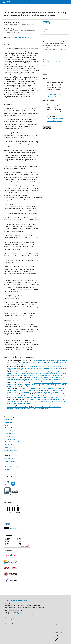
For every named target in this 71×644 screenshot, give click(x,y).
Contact (6, 425)
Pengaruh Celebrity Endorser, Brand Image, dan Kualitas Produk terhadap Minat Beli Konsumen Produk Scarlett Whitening (37, 362)
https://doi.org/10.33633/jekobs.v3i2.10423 (20, 38)
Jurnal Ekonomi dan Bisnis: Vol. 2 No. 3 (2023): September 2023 (33, 381)
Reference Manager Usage (12, 467)
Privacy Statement (9, 447)
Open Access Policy (10, 439)
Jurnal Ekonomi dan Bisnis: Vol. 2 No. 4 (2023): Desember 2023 (39, 392)
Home (5, 7)
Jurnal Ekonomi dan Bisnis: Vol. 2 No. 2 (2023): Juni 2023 (49, 375)
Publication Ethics (9, 436)
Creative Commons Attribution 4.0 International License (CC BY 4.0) (55, 94)
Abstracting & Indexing (11, 450)
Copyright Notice (9, 445)
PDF (47, 23)
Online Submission (9, 458)
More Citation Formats (51, 53)
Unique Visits (7, 453)
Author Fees (7, 470)
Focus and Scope (9, 431)
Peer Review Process (10, 434)
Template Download (10, 461)
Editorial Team (8, 420)
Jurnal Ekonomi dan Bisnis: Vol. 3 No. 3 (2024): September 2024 (33, 409)
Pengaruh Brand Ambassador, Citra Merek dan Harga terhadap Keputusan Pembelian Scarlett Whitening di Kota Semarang (36, 367)
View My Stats (14, 528)
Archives (12, 7)
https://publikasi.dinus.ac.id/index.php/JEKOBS (25, 614)
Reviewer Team (8, 422)
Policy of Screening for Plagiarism (14, 442)
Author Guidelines (9, 464)
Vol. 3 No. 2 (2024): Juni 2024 (24, 7)
